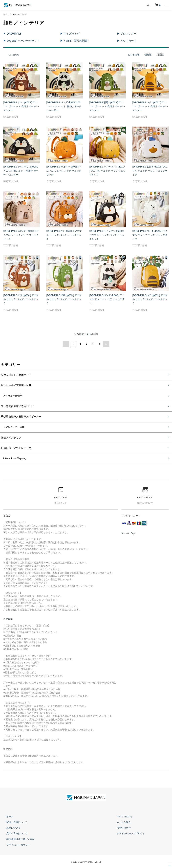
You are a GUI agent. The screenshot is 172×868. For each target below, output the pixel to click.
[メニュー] (167, 5)
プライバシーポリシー (15, 844)
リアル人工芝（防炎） (14, 426)
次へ (105, 343)
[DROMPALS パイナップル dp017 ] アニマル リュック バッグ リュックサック (107, 170)
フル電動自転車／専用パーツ (17, 405)
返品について (10, 827)
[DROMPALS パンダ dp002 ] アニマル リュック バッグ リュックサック (107, 299)
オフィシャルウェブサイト (128, 833)
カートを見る (121, 821)
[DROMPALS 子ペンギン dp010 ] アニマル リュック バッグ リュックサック (107, 234)
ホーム (6, 14)
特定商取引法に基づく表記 (17, 838)
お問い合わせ (121, 827)
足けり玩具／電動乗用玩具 (16, 384)
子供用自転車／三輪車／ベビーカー (21, 415)
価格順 (148, 54)
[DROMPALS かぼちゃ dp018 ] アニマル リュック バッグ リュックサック (64, 170)
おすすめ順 (134, 54)
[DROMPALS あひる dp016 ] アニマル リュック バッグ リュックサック (150, 170)
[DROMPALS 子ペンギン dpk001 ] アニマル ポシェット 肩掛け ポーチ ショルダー (21, 170)
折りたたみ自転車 (11, 394)
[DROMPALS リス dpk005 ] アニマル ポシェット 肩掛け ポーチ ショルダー (21, 106)
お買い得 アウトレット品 (16, 447)
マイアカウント (122, 816)
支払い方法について (14, 833)
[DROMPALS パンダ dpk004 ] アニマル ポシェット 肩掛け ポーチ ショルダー (64, 106)
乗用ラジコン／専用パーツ (16, 373)
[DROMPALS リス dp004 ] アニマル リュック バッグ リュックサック (21, 299)
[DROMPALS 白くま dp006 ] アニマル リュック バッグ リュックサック (150, 234)
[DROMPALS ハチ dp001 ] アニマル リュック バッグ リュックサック (150, 299)
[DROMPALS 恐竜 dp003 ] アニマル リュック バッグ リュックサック (64, 299)
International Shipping (13, 458)
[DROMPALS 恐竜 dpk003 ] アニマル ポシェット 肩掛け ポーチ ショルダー (107, 106)
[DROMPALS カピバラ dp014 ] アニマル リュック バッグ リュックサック (21, 234)
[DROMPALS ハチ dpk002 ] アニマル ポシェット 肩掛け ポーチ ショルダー (150, 106)
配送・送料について (14, 821)
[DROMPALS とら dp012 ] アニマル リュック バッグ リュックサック (64, 234)
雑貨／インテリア (22, 14)
